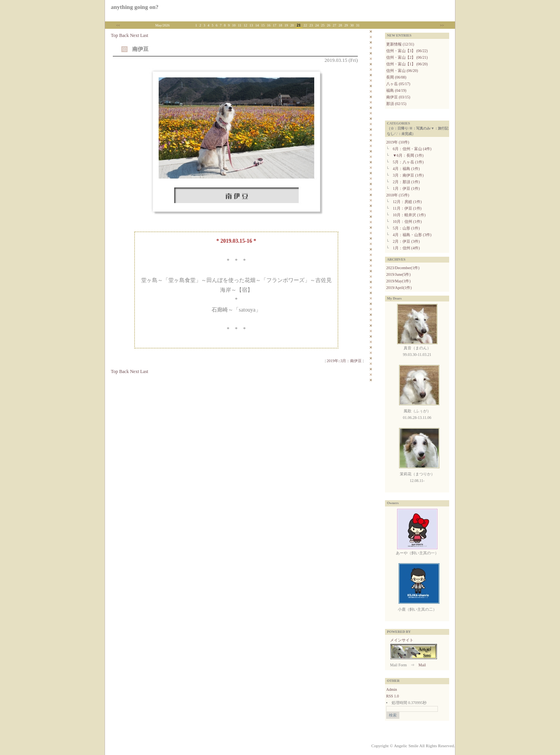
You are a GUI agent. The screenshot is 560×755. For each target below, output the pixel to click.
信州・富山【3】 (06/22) (407, 51)
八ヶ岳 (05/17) (398, 84)
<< (118, 25)
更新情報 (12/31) (400, 44)
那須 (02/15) (396, 104)
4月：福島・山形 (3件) (412, 235)
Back (124, 35)
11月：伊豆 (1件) (407, 208)
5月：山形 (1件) (406, 228)
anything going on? (135, 7)
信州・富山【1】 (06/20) (407, 64)
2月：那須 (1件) (406, 182)
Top (115, 35)
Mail (422, 665)
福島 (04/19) (396, 90)
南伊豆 (140, 49)
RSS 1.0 (393, 696)
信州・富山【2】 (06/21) (407, 57)
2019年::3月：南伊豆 (344, 361)
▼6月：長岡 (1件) (408, 155)
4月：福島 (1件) (406, 169)
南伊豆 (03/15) (398, 97)
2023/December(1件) (403, 268)
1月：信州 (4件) (406, 248)
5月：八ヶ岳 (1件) (408, 162)
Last (144, 35)
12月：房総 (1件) (407, 202)
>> (442, 25)
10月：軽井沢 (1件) (409, 215)
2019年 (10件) (398, 142)
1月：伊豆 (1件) (406, 188)
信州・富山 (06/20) (402, 71)
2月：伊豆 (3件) (406, 241)
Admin (392, 689)
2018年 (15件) (398, 195)
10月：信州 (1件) (407, 222)
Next (134, 35)
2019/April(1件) (399, 288)
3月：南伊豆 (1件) (408, 175)
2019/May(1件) (398, 281)
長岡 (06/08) (396, 77)
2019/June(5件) (398, 274)
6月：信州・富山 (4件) (412, 149)
